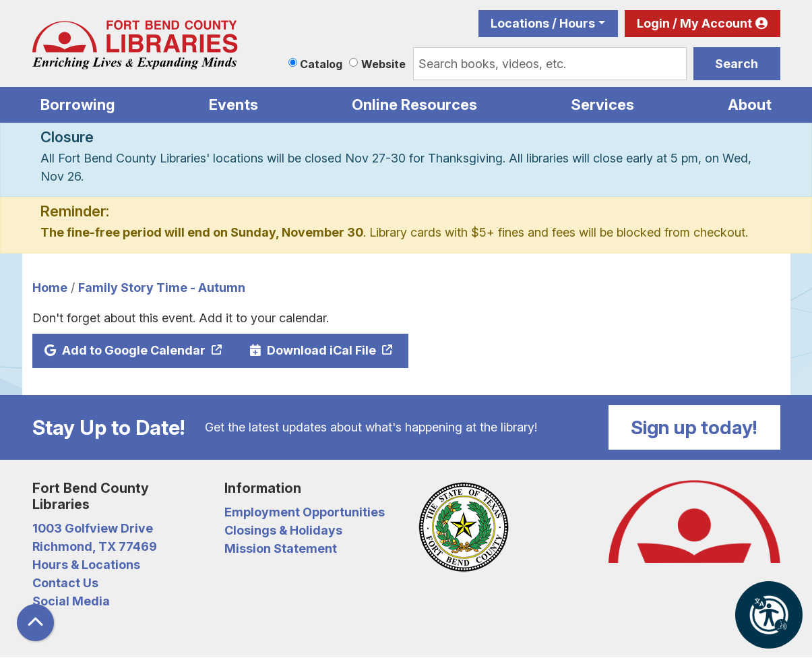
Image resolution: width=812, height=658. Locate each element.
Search (737, 64)
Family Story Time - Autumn (162, 288)
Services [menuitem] (602, 104)
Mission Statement (281, 548)
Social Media (71, 601)
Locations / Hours (543, 23)
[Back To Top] (35, 623)
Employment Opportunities (305, 512)
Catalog (321, 64)
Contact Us (65, 583)
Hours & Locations (86, 565)
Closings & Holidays (283, 530)
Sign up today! (694, 427)
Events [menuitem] (233, 104)
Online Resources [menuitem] (414, 104)
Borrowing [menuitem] (78, 104)
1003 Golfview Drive (93, 528)
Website (383, 64)
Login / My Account (694, 23)
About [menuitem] (750, 104)
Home (50, 288)
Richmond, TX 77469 (95, 546)
